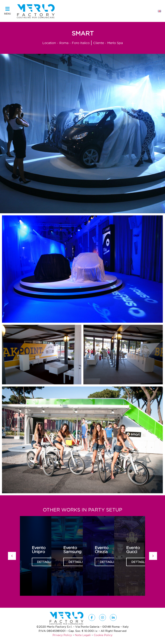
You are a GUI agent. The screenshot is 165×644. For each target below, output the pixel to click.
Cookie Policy (103, 635)
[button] (7, 11)
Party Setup (105, 510)
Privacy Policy (62, 635)
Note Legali (83, 635)
